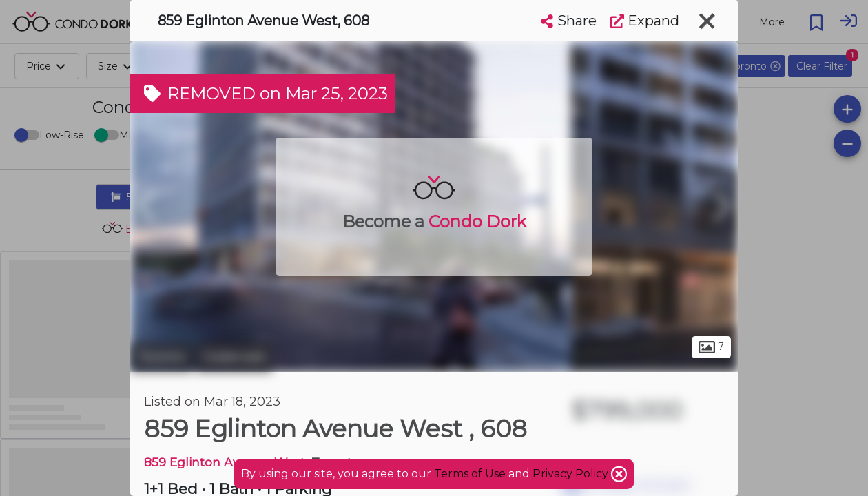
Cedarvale (234, 357)
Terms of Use (470, 474)
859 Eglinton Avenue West (225, 462)
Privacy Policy (572, 474)
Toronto (161, 357)
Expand (645, 21)
